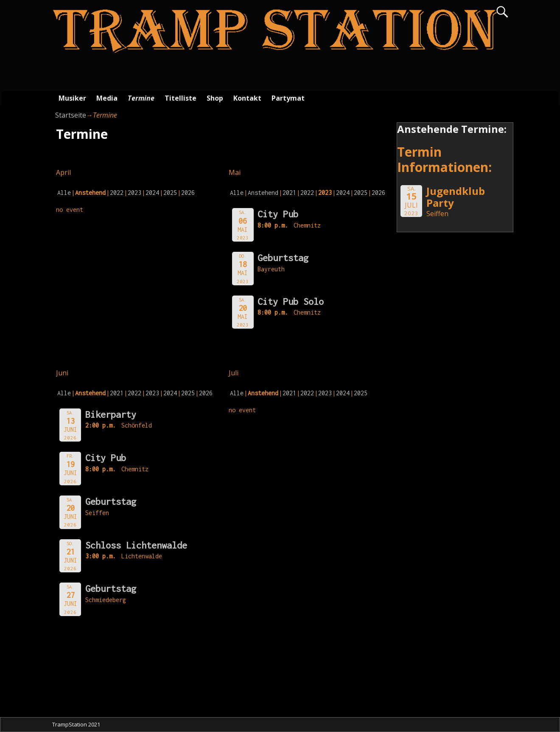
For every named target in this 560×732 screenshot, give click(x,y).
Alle (64, 193)
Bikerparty (111, 414)
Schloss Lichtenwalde (136, 545)
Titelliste (181, 98)
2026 (188, 193)
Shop (215, 98)
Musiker (72, 98)
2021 (289, 193)
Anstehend (263, 193)
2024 (152, 193)
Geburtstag (283, 258)
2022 (117, 193)
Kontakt (247, 98)
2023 (134, 193)
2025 (170, 193)
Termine (141, 98)
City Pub (278, 214)
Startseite (71, 115)
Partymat (288, 98)
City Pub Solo (291, 301)
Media (107, 98)
